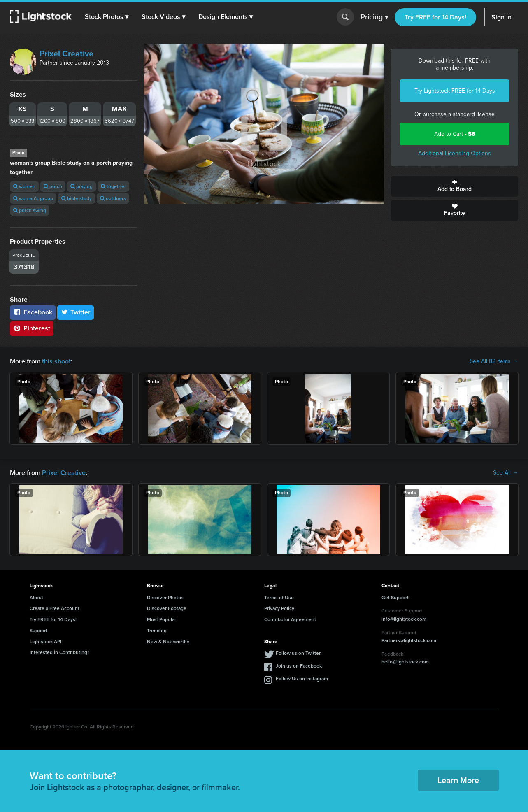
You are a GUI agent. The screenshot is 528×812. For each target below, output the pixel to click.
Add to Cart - (455, 134)
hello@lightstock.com (405, 662)
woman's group (33, 198)
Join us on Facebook (299, 666)
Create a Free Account (55, 608)
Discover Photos (165, 598)
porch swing (30, 210)
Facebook (33, 312)
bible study (77, 198)
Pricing (374, 17)
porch (53, 186)
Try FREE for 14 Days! (435, 17)
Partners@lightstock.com (409, 640)
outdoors (113, 198)
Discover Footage (167, 608)
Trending (157, 631)
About (36, 598)
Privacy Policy (279, 608)
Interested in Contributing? (60, 652)
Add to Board (455, 186)
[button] (107, 17)
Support (38, 631)
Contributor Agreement (290, 619)
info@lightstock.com (404, 619)
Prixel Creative (66, 54)
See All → (506, 473)
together (113, 186)
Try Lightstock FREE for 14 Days (455, 91)
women (24, 186)
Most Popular (162, 619)
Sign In (501, 17)
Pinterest (32, 328)
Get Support (395, 598)
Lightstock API (45, 642)
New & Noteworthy (168, 642)
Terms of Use (279, 598)
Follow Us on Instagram (302, 679)
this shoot (56, 361)
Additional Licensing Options (455, 153)
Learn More (458, 780)
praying (81, 186)
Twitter (76, 312)
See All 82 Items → (494, 361)
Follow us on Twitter (298, 653)
